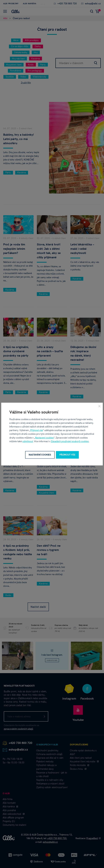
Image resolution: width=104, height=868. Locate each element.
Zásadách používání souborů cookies (70, 441)
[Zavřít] (99, 406)
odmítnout (28, 441)
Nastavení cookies (44, 438)
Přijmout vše (36, 430)
